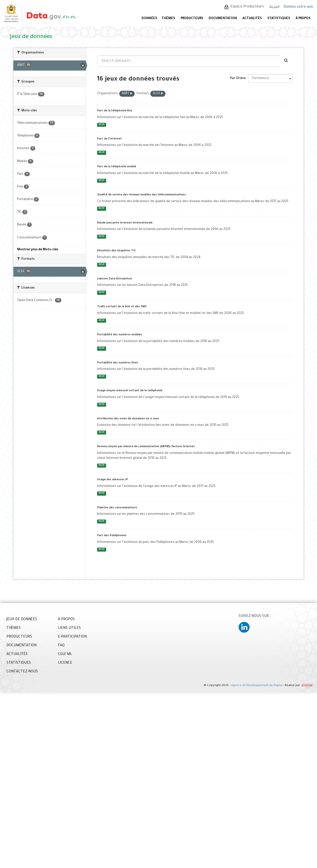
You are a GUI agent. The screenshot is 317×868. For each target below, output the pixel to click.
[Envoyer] (286, 61)
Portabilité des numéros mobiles (120, 335)
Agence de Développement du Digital (257, 686)
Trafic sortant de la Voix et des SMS (122, 307)
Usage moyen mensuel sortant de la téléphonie (130, 391)
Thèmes (168, 19)
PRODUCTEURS (192, 19)
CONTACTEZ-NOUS (22, 672)
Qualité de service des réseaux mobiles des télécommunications (141, 195)
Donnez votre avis (298, 7)
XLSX (101, 125)
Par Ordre (238, 79)
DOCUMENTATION (223, 19)
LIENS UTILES (69, 628)
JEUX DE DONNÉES (22, 620)
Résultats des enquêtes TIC (117, 251)
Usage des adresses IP (113, 480)
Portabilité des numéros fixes (118, 363)
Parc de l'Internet (109, 139)
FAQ (61, 646)
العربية (275, 7)
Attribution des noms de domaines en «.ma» (128, 419)
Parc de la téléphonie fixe (115, 111)
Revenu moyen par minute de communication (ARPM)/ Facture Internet (146, 447)
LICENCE (65, 663)
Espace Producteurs (247, 7)
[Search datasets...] (189, 61)
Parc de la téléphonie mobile (117, 167)
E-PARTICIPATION (72, 637)
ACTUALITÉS (252, 19)
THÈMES (14, 628)
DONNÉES (149, 19)
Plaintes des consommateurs (117, 508)
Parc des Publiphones (112, 536)
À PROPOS (303, 19)
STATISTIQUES (279, 19)
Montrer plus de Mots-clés (38, 250)
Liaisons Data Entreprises (115, 279)
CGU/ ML (65, 654)
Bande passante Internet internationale (125, 223)
